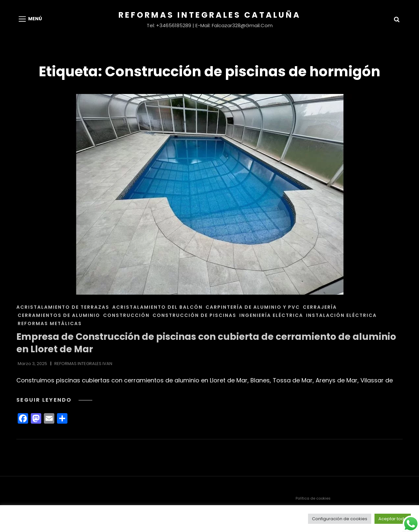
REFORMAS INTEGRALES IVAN (83, 364)
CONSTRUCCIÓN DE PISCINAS (194, 315)
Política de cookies (313, 498)
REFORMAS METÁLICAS (50, 323)
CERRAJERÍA (320, 307)
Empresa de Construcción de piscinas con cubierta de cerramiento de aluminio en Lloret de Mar (206, 343)
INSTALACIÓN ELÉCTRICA (341, 315)
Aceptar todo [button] (393, 519)
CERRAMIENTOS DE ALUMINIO (59, 315)
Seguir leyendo (54, 400)
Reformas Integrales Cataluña (210, 15)
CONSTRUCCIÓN (126, 315)
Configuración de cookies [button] (340, 519)
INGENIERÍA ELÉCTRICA (271, 315)
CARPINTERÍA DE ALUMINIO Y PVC (253, 307)
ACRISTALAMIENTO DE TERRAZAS (63, 307)
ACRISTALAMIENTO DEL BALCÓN (157, 307)
